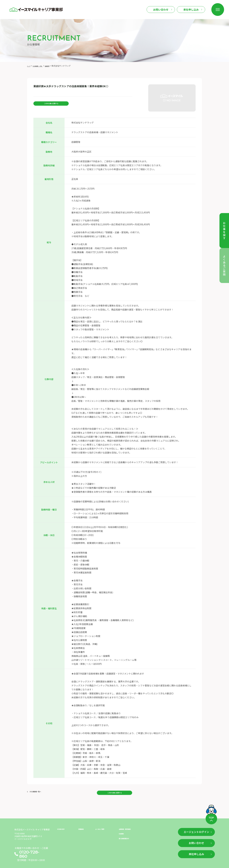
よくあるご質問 (103, 826)
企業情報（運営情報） (130, 826)
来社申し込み (191, 10)
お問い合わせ (161, 10)
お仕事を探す (64, 826)
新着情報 (83, 826)
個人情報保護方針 (128, 837)
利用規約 (123, 831)
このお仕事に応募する (51, 105)
